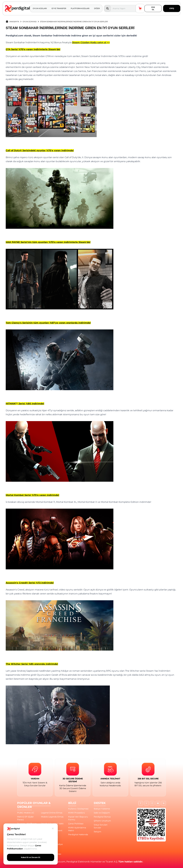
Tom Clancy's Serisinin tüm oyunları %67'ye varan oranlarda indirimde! (48, 323)
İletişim (98, 832)
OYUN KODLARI (40, 8)
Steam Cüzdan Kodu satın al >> (91, 42)
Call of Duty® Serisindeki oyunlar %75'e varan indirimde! (40, 150)
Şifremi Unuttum (102, 821)
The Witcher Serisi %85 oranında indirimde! (32, 664)
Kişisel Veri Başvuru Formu (78, 818)
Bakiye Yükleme (102, 809)
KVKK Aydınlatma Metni (77, 829)
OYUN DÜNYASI (30, 22)
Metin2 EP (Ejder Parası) (25, 818)
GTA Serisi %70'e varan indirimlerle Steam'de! (33, 49)
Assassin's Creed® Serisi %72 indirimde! (30, 583)
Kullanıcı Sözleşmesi (78, 809)
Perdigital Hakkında (78, 834)
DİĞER (97, 8)
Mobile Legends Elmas (52, 817)
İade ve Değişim (102, 813)
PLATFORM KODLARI (80, 8)
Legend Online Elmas (52, 813)
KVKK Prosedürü (76, 813)
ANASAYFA (14, 22)
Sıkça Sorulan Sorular (101, 826)
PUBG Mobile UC (26, 813)
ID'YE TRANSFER (59, 8)
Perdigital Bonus (102, 817)
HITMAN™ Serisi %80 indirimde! (25, 404)
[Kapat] (53, 828)
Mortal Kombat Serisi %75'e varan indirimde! (32, 495)
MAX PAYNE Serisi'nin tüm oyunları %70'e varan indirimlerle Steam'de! (48, 242)
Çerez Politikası (76, 824)
